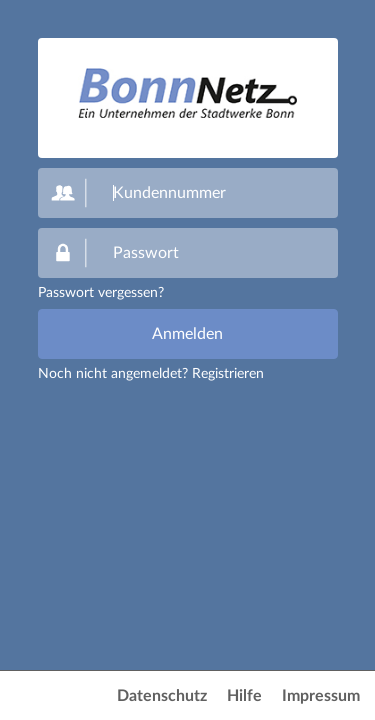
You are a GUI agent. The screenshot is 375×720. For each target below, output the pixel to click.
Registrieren (228, 374)
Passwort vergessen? (101, 293)
